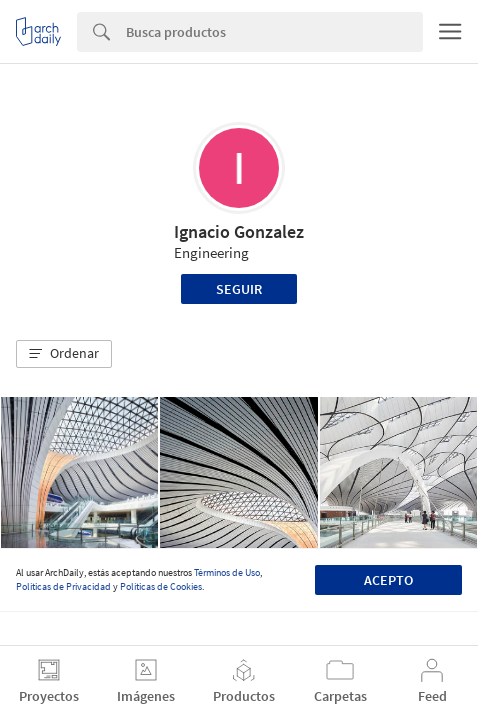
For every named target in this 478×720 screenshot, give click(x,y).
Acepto (388, 580)
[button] (64, 354)
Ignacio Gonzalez (239, 231)
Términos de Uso (227, 572)
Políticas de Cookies (161, 586)
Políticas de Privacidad (63, 586)
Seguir (239, 289)
